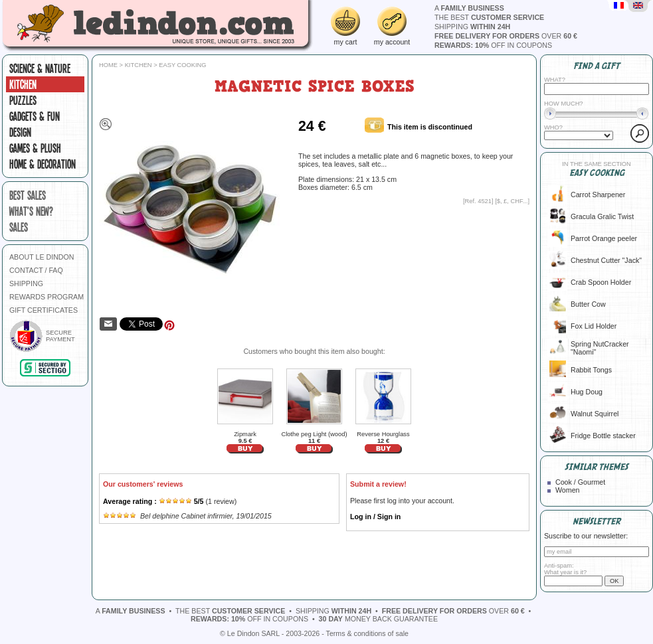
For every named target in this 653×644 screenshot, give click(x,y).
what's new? (31, 211)
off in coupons (493, 45)
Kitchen (23, 84)
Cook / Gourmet (580, 482)
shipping (472, 27)
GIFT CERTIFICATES (44, 310)
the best (489, 17)
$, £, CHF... (513, 201)
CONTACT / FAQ (36, 270)
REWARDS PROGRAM (47, 297)
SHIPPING (26, 283)
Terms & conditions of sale (367, 633)
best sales (28, 195)
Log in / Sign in (375, 517)
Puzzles (23, 100)
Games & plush (35, 148)
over (506, 36)
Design (20, 132)
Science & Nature (40, 68)
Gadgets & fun (35, 116)
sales (19, 227)
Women (568, 490)
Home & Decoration (43, 164)
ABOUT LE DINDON (42, 257)
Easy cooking (182, 65)
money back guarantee (378, 619)
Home (108, 65)
